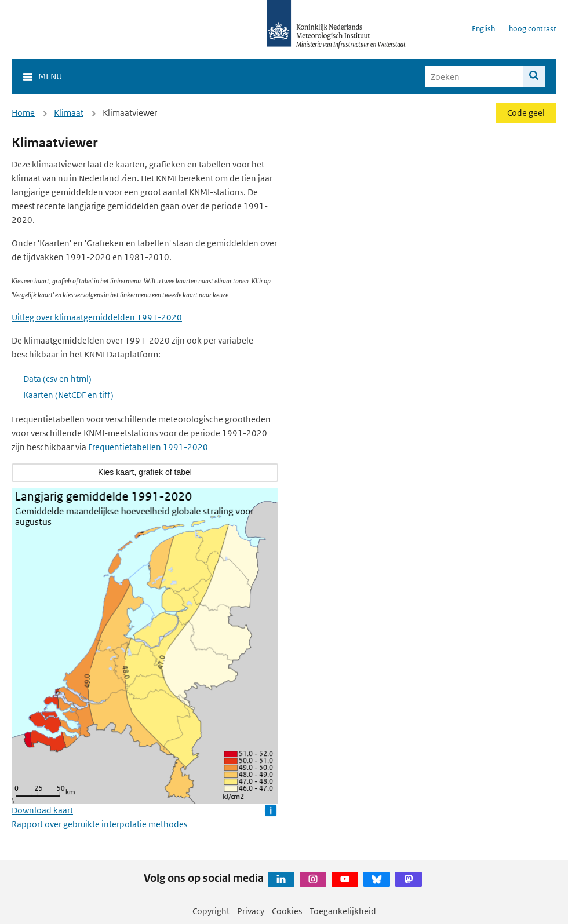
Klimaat (69, 113)
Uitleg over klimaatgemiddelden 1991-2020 (97, 317)
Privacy (251, 911)
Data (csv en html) (57, 379)
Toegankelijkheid (343, 911)
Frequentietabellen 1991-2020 (148, 447)
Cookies (287, 911)
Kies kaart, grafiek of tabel (145, 472)
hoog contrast (533, 29)
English (483, 29)
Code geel (526, 113)
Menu (50, 76)
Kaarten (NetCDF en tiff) (68, 395)
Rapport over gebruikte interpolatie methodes (99, 824)
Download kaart (42, 810)
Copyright (211, 911)
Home (23, 113)
